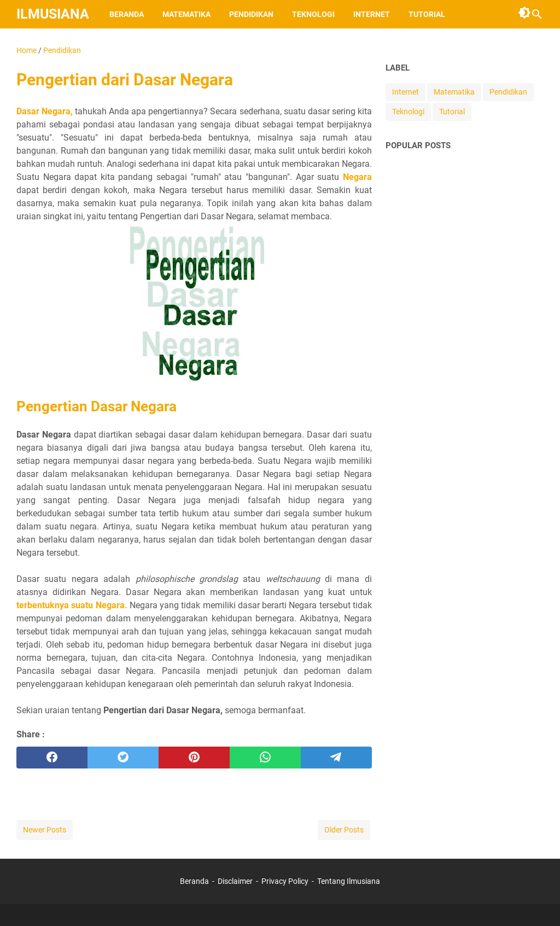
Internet (372, 14)
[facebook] (52, 758)
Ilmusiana (53, 14)
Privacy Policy (285, 881)
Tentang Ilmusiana (349, 881)
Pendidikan (251, 14)
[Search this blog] (537, 14)
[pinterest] (194, 758)
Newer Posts (45, 830)
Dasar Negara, (45, 111)
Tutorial (427, 14)
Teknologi (313, 14)
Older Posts (344, 830)
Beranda (127, 14)
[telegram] (336, 758)
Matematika (186, 14)
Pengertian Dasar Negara (97, 406)
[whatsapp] (265, 758)
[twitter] (123, 758)
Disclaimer (235, 881)
